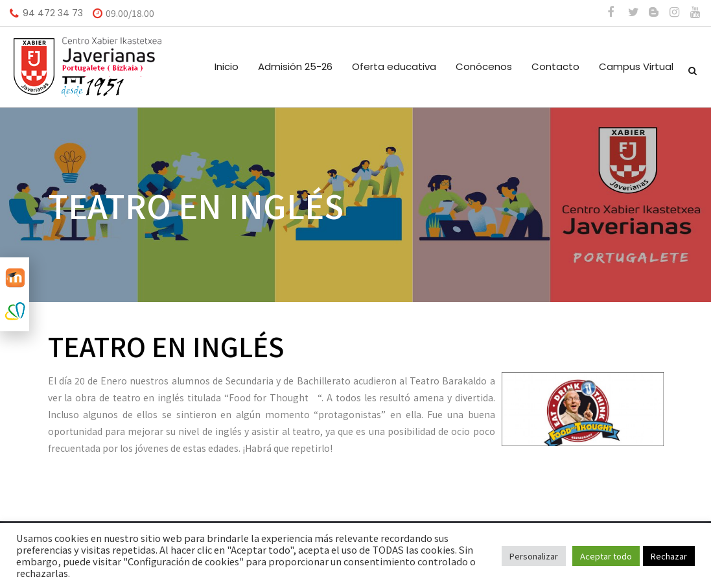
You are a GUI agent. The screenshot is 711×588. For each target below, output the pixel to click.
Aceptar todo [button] (606, 556)
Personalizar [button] (534, 556)
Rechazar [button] (669, 556)
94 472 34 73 (53, 13)
